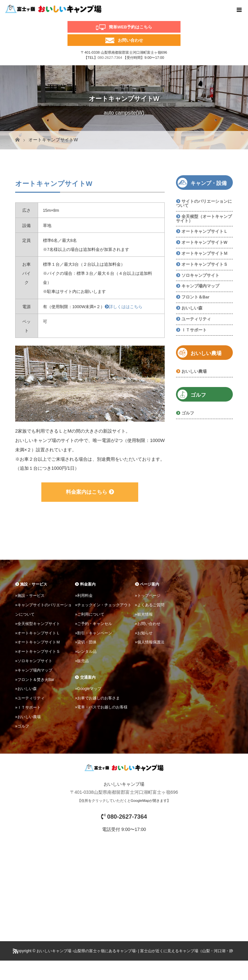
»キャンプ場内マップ (34, 670)
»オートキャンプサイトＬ (38, 633)
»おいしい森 (26, 689)
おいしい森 (192, 308)
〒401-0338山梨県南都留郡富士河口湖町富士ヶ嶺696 (124, 792)
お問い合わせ (130, 40)
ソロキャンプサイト (200, 275)
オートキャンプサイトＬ (205, 231)
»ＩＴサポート (28, 707)
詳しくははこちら (124, 307)
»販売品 (82, 661)
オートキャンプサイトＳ (205, 264)
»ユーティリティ (30, 698)
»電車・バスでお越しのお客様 (101, 707)
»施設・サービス (30, 596)
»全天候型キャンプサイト (38, 624)
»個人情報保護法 (150, 642)
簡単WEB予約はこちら (130, 27)
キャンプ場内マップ (200, 286)
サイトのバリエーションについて (204, 203)
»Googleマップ (88, 689)
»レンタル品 (86, 652)
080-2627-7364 (110, 58)
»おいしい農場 (28, 717)
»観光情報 (144, 614)
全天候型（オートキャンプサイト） (204, 219)
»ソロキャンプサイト (34, 661)
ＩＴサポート (194, 330)
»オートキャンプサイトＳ (38, 652)
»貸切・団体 (86, 642)
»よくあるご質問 (150, 605)
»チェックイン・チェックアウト (103, 605)
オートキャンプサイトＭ (205, 253)
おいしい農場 (194, 371)
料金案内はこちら (90, 492)
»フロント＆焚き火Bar (35, 680)
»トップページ (148, 596)
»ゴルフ (22, 726)
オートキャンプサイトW (204, 242)
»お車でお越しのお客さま (97, 698)
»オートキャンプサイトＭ (38, 642)
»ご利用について (90, 614)
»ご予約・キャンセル (93, 624)
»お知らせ (144, 633)
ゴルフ (188, 413)
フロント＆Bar (195, 297)
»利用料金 (84, 596)
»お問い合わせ (148, 624)
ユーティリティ (196, 319)
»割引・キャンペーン (93, 633)
